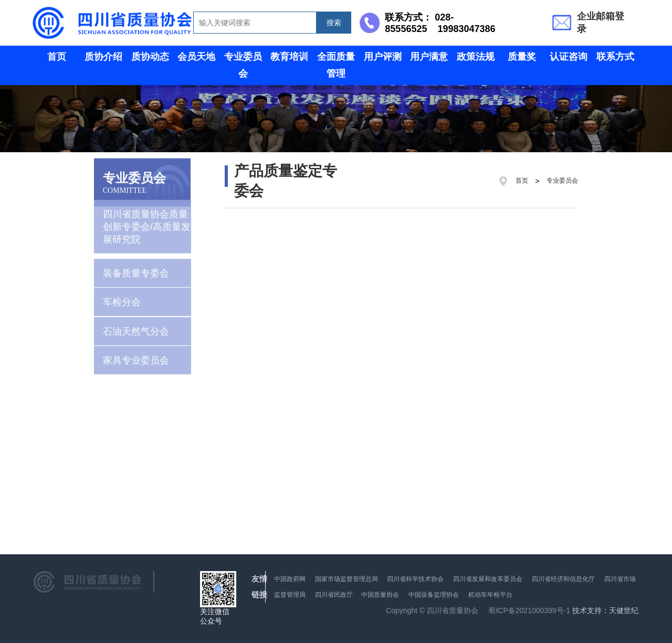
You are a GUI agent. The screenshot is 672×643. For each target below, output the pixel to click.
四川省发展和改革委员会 (488, 579)
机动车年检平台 (490, 595)
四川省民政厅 (335, 595)
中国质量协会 (380, 595)
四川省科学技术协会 (415, 579)
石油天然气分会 (136, 328)
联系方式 (615, 57)
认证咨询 (569, 57)
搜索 (334, 23)
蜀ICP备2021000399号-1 (529, 610)
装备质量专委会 (136, 270)
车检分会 (122, 299)
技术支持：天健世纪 (605, 611)
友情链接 (259, 587)
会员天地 (196, 57)
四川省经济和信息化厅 (563, 579)
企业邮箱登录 (601, 23)
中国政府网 (290, 579)
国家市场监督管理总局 (346, 579)
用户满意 (429, 57)
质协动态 (150, 57)
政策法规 (476, 57)
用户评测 (383, 57)
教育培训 (289, 57)
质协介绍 (103, 57)
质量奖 (522, 57)
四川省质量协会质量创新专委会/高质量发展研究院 (147, 220)
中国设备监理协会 (434, 595)
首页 (57, 57)
